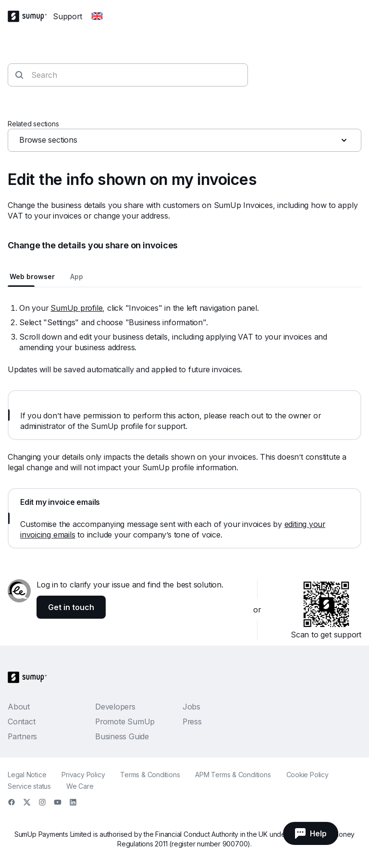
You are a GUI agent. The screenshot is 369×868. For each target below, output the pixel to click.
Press (192, 721)
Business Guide (122, 736)
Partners (22, 736)
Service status (29, 786)
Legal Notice (27, 775)
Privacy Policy (83, 775)
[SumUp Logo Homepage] (30, 16)
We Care (80, 786)
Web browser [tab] (32, 276)
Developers (115, 707)
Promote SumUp (125, 721)
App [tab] (77, 276)
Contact (21, 721)
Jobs (191, 707)
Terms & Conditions (150, 775)
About (19, 707)
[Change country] (97, 16)
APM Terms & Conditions (233, 775)
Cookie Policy (307, 775)
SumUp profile (76, 308)
